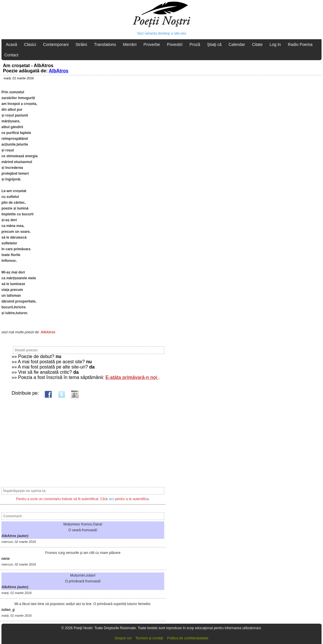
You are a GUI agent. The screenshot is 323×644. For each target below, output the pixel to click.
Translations (105, 44)
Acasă (11, 44)
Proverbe (152, 44)
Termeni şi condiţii (149, 638)
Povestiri (175, 44)
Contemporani (56, 44)
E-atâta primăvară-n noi (132, 377)
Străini (81, 44)
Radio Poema (300, 44)
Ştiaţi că (214, 44)
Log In (275, 44)
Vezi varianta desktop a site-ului (161, 33)
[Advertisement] (83, 440)
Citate (257, 44)
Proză (195, 44)
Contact (11, 55)
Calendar (237, 44)
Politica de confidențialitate (188, 638)
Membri (130, 44)
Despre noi (123, 638)
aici (111, 499)
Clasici (30, 44)
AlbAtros (59, 71)
